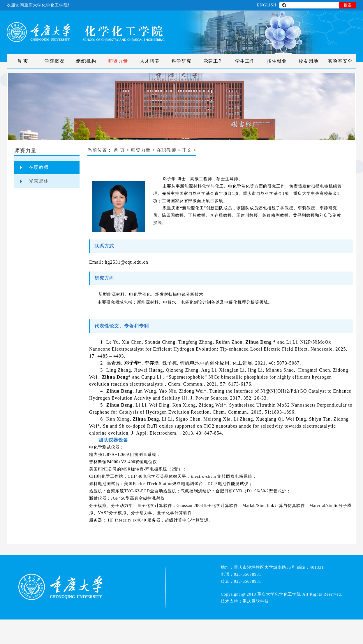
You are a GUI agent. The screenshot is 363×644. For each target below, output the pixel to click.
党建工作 (213, 61)
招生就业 (277, 61)
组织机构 (86, 61)
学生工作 (245, 61)
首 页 (23, 61)
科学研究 (181, 61)
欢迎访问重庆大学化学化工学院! (38, 5)
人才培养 (150, 61)
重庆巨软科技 (256, 601)
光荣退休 (39, 181)
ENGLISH (267, 5)
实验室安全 (340, 61)
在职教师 (39, 167)
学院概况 (54, 61)
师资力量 (118, 61)
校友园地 (309, 61)
